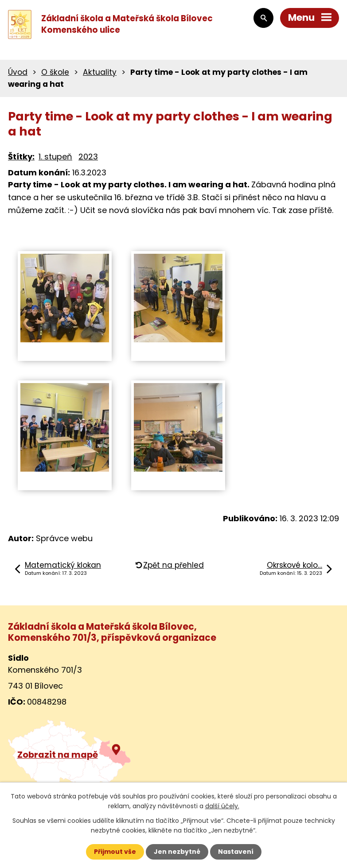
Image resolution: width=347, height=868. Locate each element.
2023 (88, 157)
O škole (55, 72)
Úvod (18, 72)
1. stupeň (55, 157)
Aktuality (100, 72)
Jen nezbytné (177, 852)
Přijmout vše (115, 852)
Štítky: (21, 157)
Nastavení (236, 852)
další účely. (222, 806)
